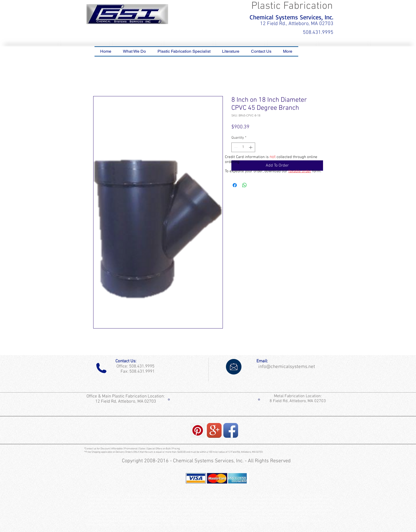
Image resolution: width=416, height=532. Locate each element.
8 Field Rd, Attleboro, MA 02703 (298, 401)
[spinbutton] (243, 147)
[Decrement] (235, 147)
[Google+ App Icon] (214, 430)
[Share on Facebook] (235, 185)
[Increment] (251, 147)
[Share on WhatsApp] (245, 185)
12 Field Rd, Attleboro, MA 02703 (126, 402)
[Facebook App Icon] (231, 430)
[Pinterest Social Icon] (198, 430)
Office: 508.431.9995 (134, 366)
